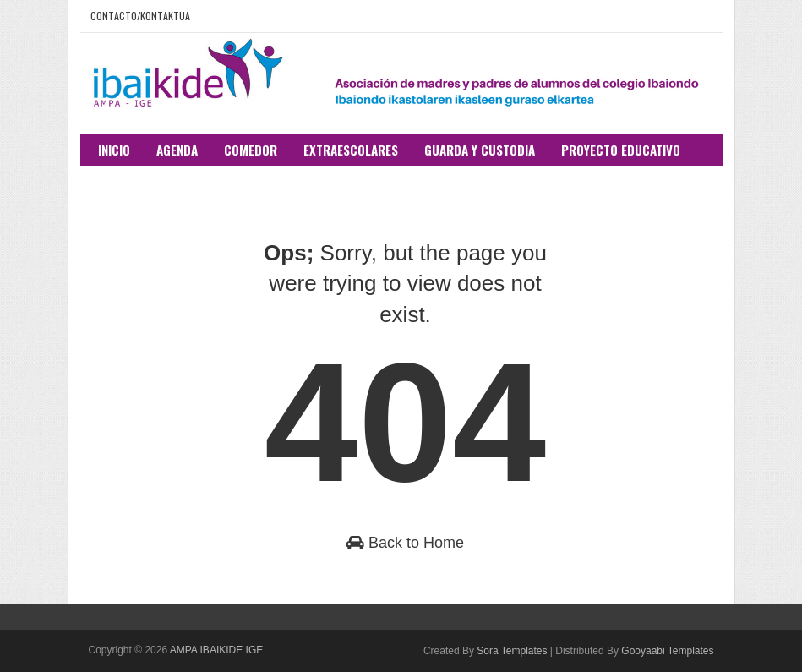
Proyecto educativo (621, 150)
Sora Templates (512, 651)
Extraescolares (351, 150)
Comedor (251, 150)
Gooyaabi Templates (667, 651)
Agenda (177, 150)
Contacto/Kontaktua (140, 16)
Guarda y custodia (480, 150)
